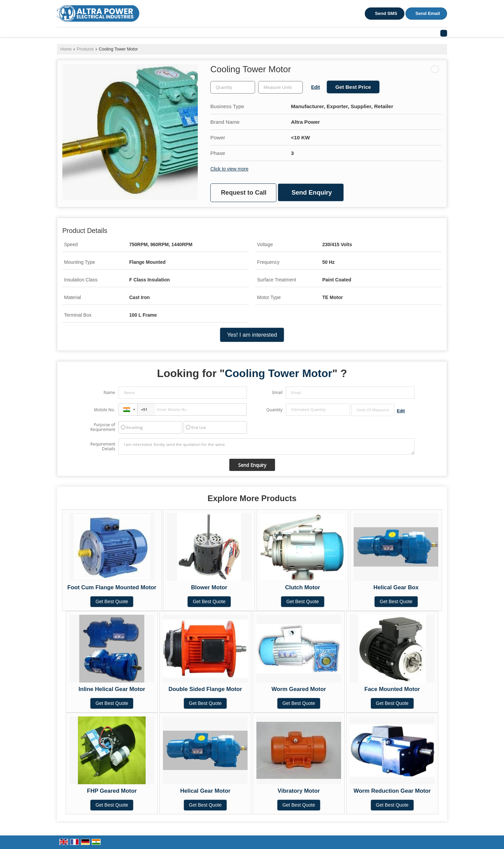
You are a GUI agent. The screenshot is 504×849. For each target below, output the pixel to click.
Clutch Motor (303, 587)
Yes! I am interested (252, 335)
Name (109, 392)
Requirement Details (103, 447)
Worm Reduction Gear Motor (392, 791)
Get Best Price (353, 87)
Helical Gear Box (396, 587)
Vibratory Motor (299, 791)
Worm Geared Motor (299, 689)
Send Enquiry (312, 192)
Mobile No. (105, 410)
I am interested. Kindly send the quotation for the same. (267, 447)
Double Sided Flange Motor (205, 689)
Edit (316, 87)
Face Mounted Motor (392, 689)
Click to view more (229, 169)
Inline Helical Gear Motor (112, 689)
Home (66, 49)
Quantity (274, 410)
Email (277, 392)
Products (85, 49)
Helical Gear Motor (205, 791)
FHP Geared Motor (112, 791)
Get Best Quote (112, 601)
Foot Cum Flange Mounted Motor (112, 587)
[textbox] (280, 87)
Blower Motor (209, 587)
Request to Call (244, 192)
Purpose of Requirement (103, 427)
